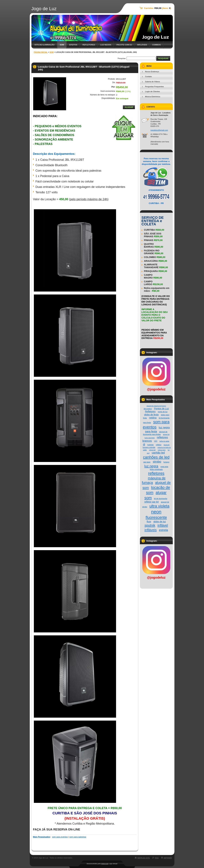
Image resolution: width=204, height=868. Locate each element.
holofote (150, 445)
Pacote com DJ (124, 45)
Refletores (89, 45)
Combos (156, 45)
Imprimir (168, 858)
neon (156, 512)
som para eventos (60, 837)
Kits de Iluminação (45, 45)
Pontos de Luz (161, 408)
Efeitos (73, 45)
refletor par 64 (151, 502)
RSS (157, 858)
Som (62, 45)
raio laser (147, 462)
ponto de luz (163, 412)
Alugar (129, 107)
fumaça (166, 462)
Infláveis (142, 45)
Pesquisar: (122, 58)
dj (144, 444)
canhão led (158, 453)
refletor (159, 445)
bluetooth (167, 445)
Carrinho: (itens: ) (157, 8)
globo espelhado (156, 469)
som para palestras (78, 837)
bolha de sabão (164, 441)
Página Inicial (41, 52)
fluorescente (156, 517)
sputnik (150, 525)
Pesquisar (163, 58)
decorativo (148, 409)
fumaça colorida (149, 447)
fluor (149, 522)
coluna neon (162, 450)
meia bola (164, 467)
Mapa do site (144, 858)
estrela (163, 530)
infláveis (151, 530)
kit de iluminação (161, 498)
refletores (156, 473)
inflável (163, 525)
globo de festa (151, 415)
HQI (156, 441)
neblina (153, 418)
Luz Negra (106, 45)
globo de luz (160, 522)
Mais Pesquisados (42, 837)
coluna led (152, 450)
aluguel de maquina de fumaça (156, 406)
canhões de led (156, 457)
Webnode (105, 864)
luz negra (151, 466)
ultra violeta (159, 506)
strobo (157, 462)
